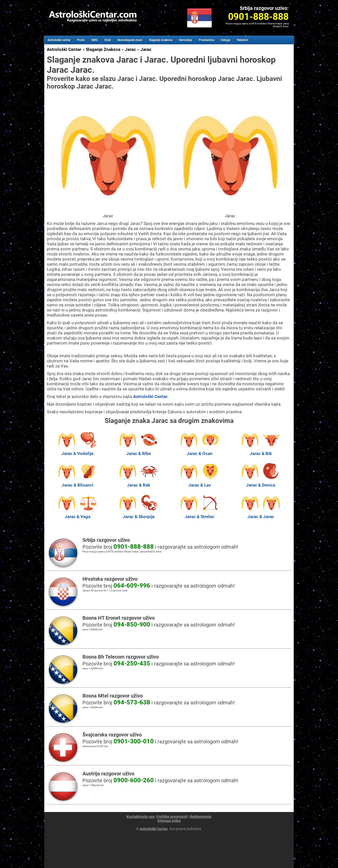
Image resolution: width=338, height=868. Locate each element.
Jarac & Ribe (138, 451)
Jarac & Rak (138, 482)
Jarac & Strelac (200, 514)
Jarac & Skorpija (138, 514)
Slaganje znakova (161, 40)
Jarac (130, 49)
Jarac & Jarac (261, 514)
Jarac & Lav (200, 482)
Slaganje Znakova (103, 49)
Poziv (81, 40)
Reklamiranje (201, 817)
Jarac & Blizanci (77, 482)
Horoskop (186, 40)
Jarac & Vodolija (77, 451)
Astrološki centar (59, 40)
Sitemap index (169, 821)
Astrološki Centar (64, 49)
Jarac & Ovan (200, 451)
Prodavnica (206, 40)
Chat (108, 40)
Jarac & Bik (261, 451)
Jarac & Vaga (77, 514)
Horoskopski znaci (130, 40)
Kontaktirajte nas (140, 817)
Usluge (225, 40)
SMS (95, 40)
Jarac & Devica (261, 482)
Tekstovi (242, 40)
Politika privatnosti (172, 817)
